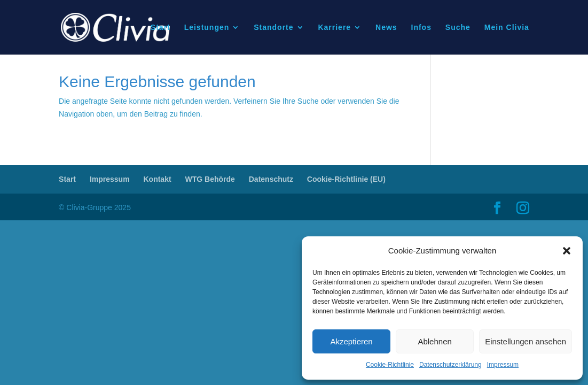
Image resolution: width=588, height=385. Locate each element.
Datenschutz (271, 179)
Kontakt (157, 179)
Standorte (273, 28)
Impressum (503, 365)
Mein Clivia (507, 28)
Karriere (334, 28)
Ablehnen (434, 341)
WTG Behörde (210, 179)
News (386, 28)
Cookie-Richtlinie (390, 365)
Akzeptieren (351, 341)
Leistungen (207, 28)
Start (160, 28)
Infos (421, 28)
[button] (567, 251)
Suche (458, 28)
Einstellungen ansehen (526, 341)
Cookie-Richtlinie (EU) (346, 179)
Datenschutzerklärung (450, 365)
